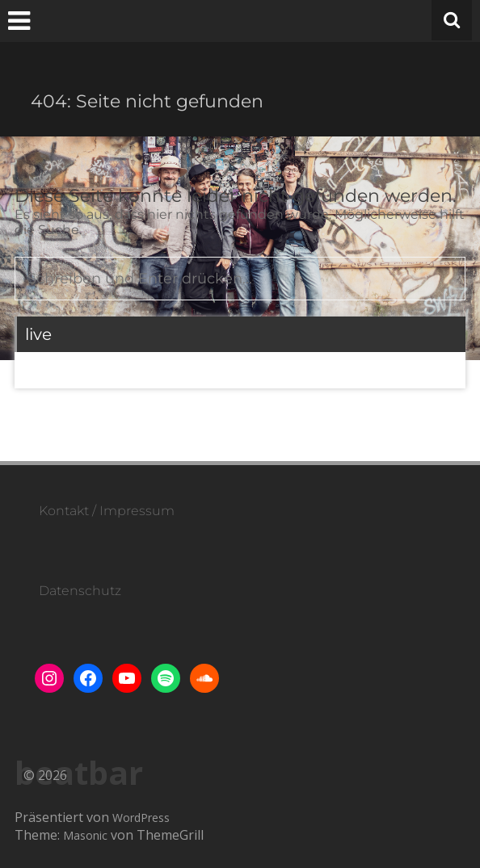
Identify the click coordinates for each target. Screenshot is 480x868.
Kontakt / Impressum (107, 511)
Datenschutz (80, 591)
